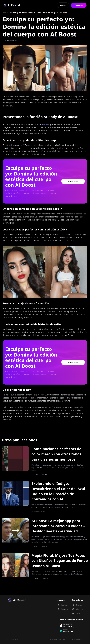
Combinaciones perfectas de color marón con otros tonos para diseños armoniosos (56, 454)
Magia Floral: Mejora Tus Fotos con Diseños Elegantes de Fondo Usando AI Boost (60, 561)
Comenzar (79, 5)
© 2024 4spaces (12, 639)
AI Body (45, 124)
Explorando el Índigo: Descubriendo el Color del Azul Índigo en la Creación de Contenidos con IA (58, 491)
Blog (4, 13)
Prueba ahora (73, 181)
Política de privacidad (57, 639)
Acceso (63, 5)
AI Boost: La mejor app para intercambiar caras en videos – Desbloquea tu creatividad (58, 526)
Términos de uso (77, 639)
